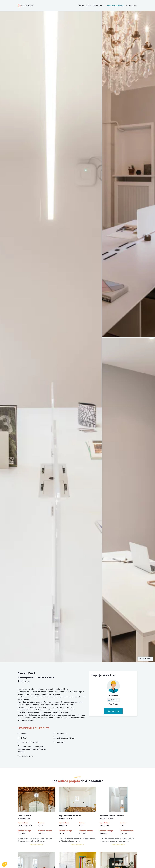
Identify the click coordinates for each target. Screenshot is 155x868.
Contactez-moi (113, 711)
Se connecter (131, 6)
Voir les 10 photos (145, 659)
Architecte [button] (113, 700)
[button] (5, 864)
